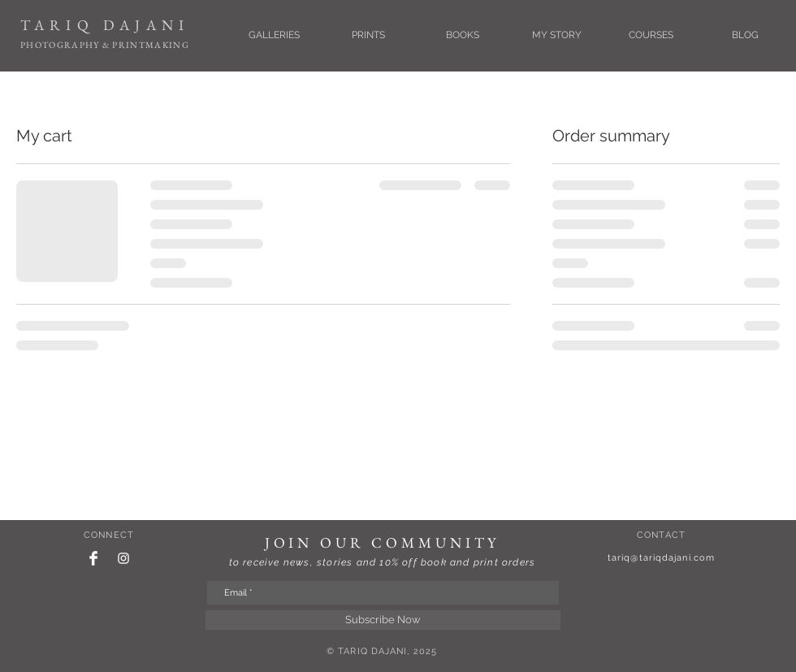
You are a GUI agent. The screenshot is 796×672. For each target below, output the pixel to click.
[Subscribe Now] (383, 620)
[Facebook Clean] (93, 558)
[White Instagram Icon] (123, 558)
